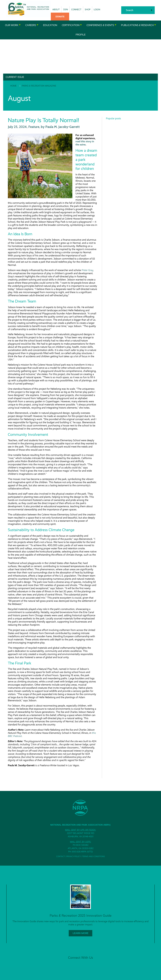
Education (50, 25)
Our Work (13, 25)
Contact (61, 856)
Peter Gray (87, 270)
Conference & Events (101, 25)
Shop (88, 9)
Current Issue (15, 77)
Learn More (80, 933)
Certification (72, 25)
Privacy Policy (74, 856)
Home (13, 86)
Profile (81, 35)
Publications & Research (139, 25)
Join (65, 9)
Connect (76, 9)
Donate (60, 17)
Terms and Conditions (93, 856)
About (56, 9)
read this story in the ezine (85, 143)
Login (97, 9)
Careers (32, 25)
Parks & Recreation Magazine (39, 86)
